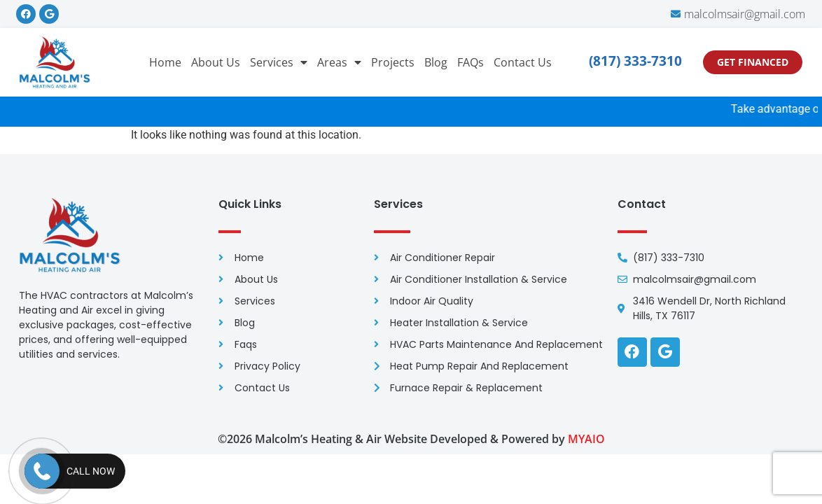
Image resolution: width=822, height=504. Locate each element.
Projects (393, 62)
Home (165, 62)
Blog (436, 62)
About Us (216, 62)
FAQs (471, 62)
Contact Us (523, 62)
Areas (339, 62)
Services (279, 62)
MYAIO (586, 439)
